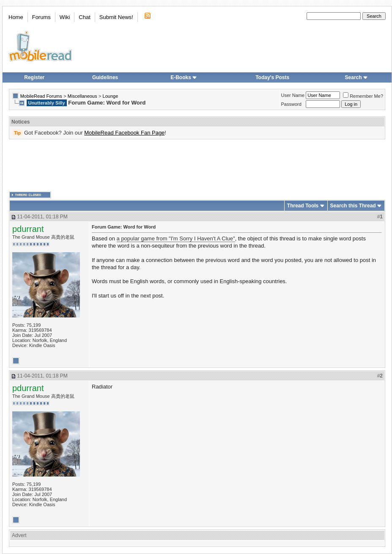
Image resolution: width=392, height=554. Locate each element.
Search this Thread (353, 206)
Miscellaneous (82, 96)
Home (16, 17)
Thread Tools (303, 206)
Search (356, 77)
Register (34, 77)
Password (291, 104)
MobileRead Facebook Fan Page (124, 133)
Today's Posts (272, 77)
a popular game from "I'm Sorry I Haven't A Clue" (176, 238)
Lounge (111, 96)
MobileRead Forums (41, 96)
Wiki (65, 17)
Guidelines (105, 77)
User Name (293, 95)
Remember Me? (363, 96)
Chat (84, 17)
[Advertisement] (197, 165)
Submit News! (116, 17)
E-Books (184, 77)
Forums (41, 17)
